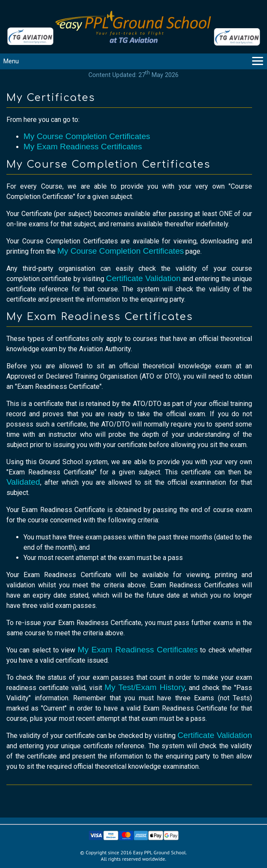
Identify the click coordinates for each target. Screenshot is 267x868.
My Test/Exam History (145, 687)
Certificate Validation (143, 278)
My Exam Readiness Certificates (83, 147)
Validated (23, 482)
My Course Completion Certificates (87, 136)
